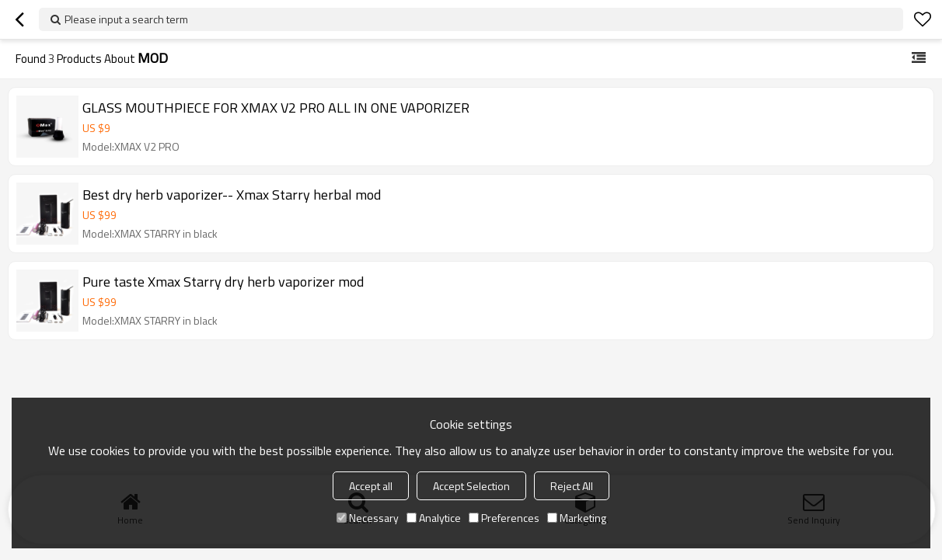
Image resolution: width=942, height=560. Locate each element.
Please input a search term (126, 19)
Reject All (572, 486)
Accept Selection (471, 486)
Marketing (577, 518)
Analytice (434, 518)
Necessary (368, 518)
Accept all (371, 486)
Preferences (504, 518)
